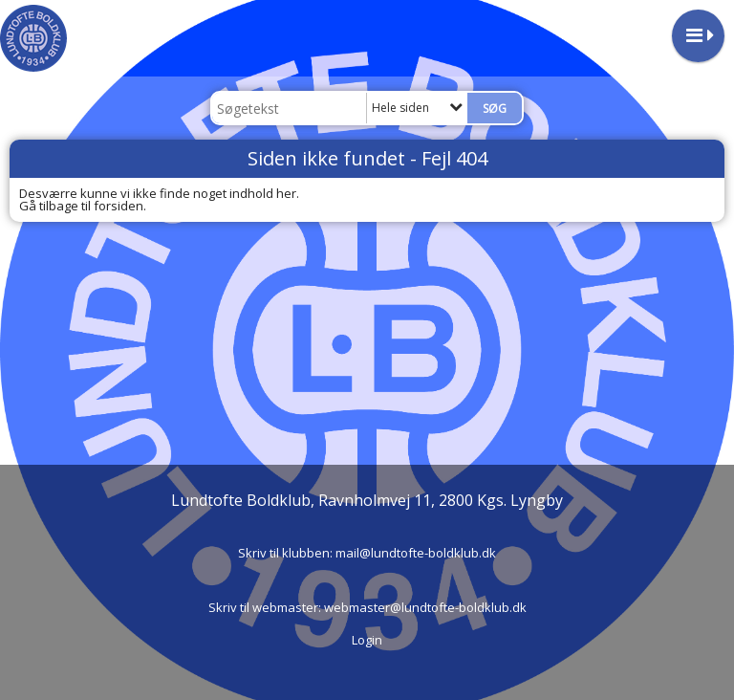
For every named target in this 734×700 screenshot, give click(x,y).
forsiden (119, 206)
